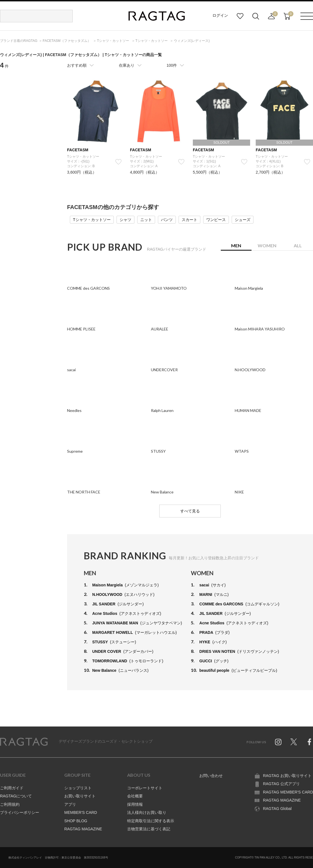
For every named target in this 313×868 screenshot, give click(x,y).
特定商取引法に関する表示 (151, 821)
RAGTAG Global (277, 809)
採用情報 (135, 804)
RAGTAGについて (16, 796)
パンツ (167, 220)
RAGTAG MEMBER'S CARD (288, 792)
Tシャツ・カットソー (92, 220)
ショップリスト (78, 788)
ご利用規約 (10, 804)
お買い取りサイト (80, 796)
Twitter (294, 742)
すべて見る (190, 511)
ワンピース (216, 220)
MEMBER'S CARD (81, 812)
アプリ (70, 804)
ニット (146, 220)
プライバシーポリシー (20, 812)
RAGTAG (24, 742)
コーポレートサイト (145, 788)
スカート (189, 220)
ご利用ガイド (12, 788)
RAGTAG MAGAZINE (83, 829)
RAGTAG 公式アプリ (281, 784)
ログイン (220, 15)
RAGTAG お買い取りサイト (287, 776)
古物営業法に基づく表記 (149, 829)
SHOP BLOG (76, 821)
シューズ (243, 220)
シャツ (125, 220)
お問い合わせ (211, 776)
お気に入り (240, 16)
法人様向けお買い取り (147, 812)
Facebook (309, 742)
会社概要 (135, 796)
